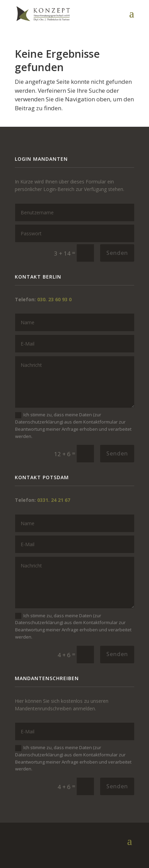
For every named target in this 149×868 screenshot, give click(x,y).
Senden (117, 253)
